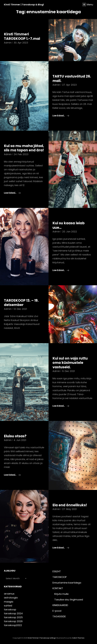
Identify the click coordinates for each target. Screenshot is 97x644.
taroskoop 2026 (13, 621)
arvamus (9, 594)
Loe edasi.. (61, 116)
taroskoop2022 (13, 625)
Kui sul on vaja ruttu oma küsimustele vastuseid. (70, 363)
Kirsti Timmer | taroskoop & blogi (24, 5)
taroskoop (10, 610)
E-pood (57, 611)
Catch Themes (78, 638)
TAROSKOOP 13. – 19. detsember (21, 303)
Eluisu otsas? (15, 436)
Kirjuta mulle (61, 594)
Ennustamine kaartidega (67, 583)
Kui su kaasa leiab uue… (69, 225)
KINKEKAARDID (60, 605)
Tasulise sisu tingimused (69, 600)
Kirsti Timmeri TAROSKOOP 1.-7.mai (22, 36)
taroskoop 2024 (13, 613)
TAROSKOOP (60, 577)
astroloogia (11, 598)
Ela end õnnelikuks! (70, 505)
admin (8, 43)
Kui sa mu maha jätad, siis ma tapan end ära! (24, 148)
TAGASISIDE (59, 616)
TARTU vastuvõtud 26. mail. (72, 79)
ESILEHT (57, 571)
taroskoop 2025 (13, 617)
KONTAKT (58, 588)
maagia (9, 602)
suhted (8, 606)
